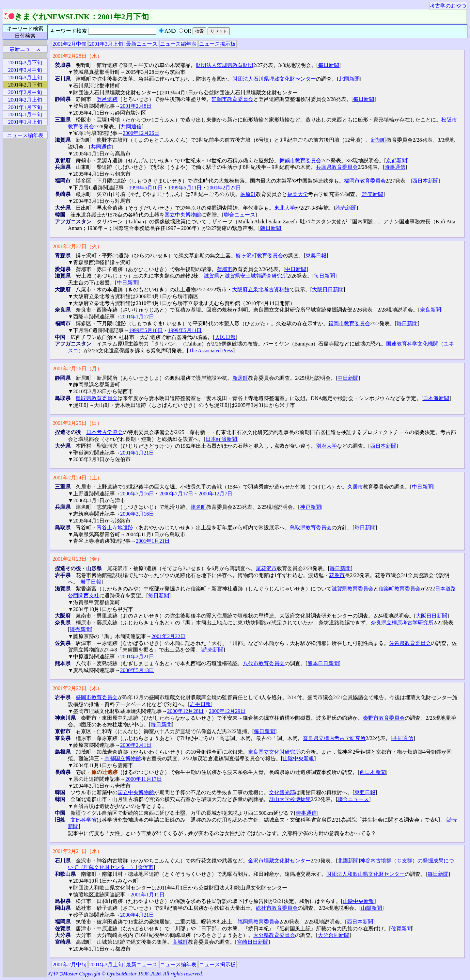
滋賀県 (211, 276)
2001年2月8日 (136, 106)
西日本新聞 (425, 181)
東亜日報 (365, 792)
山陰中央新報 (298, 758)
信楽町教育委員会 (399, 589)
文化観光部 (282, 792)
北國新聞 (349, 79)
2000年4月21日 (137, 915)
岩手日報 (91, 582)
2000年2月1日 (136, 745)
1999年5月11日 (185, 188)
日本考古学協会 (104, 432)
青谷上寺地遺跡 (115, 528)
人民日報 (225, 337)
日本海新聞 (436, 398)
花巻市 (337, 575)
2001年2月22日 (168, 636)
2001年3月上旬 (106, 44)
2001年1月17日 (137, 317)
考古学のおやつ (448, 6)
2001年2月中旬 (70, 44)
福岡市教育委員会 (365, 181)
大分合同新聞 (334, 935)
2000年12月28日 (185, 711)
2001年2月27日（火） (77, 246)
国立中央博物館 (183, 215)
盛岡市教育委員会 (97, 697)
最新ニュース (142, 44)
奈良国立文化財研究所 (274, 752)
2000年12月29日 (227, 711)
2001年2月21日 (137, 657)
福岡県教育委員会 (258, 922)
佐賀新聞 (401, 929)
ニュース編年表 (178, 44)
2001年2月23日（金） (77, 559)
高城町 (180, 942)
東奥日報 (316, 256)
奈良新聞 (431, 310)
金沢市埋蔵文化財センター (279, 861)
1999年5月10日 (146, 188)
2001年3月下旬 (25, 63)
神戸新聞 (310, 507)
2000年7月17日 (176, 494)
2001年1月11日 (147, 895)
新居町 (240, 378)
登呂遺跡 (107, 99)
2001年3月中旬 (25, 70)
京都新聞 (397, 161)
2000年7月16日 (137, 494)
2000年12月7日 (215, 494)
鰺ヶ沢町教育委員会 (259, 256)
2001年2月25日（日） (77, 423)
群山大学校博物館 (290, 799)
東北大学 (285, 208)
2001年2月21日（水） (77, 851)
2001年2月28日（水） (77, 56)
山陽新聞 (371, 908)
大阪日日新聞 (328, 289)
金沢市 (146, 867)
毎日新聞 (329, 65)
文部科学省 (84, 820)
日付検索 (25, 36)
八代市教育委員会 (264, 663)
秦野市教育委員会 (384, 718)
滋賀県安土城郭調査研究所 (256, 276)
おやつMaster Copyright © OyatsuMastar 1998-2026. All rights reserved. (125, 974)
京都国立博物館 (123, 758)
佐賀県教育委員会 (410, 643)
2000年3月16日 (137, 514)
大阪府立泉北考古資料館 (261, 289)
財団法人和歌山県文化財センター (366, 874)
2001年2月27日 (224, 188)
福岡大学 (298, 194)
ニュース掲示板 (217, 44)
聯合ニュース (240, 215)
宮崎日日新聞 (253, 942)
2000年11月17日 (143, 779)
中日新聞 (296, 269)
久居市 (355, 487)
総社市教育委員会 (277, 908)
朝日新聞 (271, 228)
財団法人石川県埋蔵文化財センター (274, 79)
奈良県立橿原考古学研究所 (402, 623)
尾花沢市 (266, 568)
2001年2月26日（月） (77, 369)
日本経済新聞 (221, 439)
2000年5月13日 (137, 670)
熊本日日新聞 (323, 663)
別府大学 (326, 446)
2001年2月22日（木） (77, 688)
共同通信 (131, 127)
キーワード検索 (25, 29)
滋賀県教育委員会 (352, 589)
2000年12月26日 (141, 133)
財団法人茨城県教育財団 (225, 65)
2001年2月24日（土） (77, 478)
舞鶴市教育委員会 (300, 161)
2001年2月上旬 (25, 100)
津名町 (198, 507)
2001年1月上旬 (25, 122)
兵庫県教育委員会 (337, 167)
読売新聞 (373, 194)
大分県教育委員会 (274, 935)
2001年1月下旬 (25, 107)
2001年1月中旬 (25, 114)
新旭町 (379, 140)
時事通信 (395, 167)
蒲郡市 (225, 269)
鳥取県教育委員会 (97, 398)
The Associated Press (211, 351)
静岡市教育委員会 (232, 99)
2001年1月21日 (137, 453)
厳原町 (248, 194)
